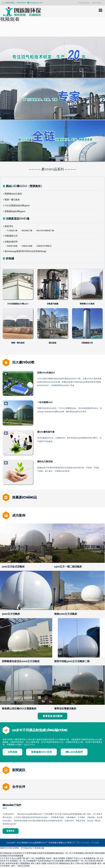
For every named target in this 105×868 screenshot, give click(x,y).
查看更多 (12, 831)
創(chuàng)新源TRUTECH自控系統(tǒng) (25, 251)
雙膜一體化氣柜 (12, 200)
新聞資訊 (19, 770)
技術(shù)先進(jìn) (46, 373)
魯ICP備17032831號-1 (81, 843)
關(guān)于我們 (12, 805)
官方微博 (97, 3)
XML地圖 (95, 843)
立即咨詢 (12, 752)
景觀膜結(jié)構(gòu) (15, 211)
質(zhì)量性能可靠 (46, 432)
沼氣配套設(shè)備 (18, 219)
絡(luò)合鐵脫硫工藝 (45, 231)
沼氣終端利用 (11, 242)
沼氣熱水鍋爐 (27, 246)
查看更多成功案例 (52, 716)
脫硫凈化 (9, 226)
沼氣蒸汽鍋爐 (12, 246)
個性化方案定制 (45, 462)
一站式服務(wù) (45, 402)
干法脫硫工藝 (12, 231)
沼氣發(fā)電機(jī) (44, 246)
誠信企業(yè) (84, 3)
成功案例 (19, 515)
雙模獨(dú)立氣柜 (87, 304)
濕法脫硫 (52, 343)
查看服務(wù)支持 (41, 752)
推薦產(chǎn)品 (25, 497)
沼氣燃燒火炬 (11, 236)
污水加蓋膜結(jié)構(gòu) (17, 206)
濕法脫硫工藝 (27, 231)
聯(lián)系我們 (74, 752)
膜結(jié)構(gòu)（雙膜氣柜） (25, 186)
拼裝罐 (10, 258)
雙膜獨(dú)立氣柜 (13, 194)
